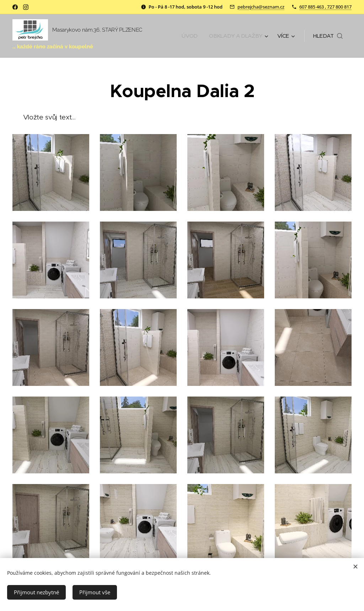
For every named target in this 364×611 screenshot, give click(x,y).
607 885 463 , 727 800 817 (325, 7)
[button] (328, 36)
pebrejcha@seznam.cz (261, 7)
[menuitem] (190, 36)
